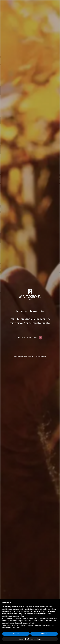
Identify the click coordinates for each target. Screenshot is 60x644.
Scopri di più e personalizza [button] (30, 639)
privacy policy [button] (19, 609)
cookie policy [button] (19, 616)
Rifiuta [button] (16, 634)
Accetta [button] (44, 634)
